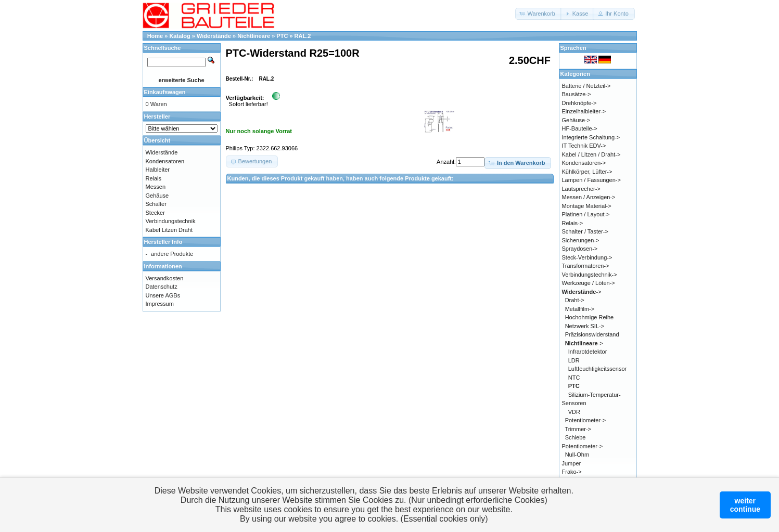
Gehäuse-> (576, 120)
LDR (574, 360)
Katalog (180, 36)
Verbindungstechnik (171, 221)
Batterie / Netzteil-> (586, 86)
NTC (574, 378)
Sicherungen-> (581, 240)
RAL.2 (303, 36)
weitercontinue (745, 505)
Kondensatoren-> (584, 163)
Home (155, 36)
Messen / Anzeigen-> (589, 197)
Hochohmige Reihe (590, 317)
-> (582, 292)
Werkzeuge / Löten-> (589, 283)
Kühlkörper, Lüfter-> (587, 172)
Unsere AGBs (163, 295)
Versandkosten (165, 278)
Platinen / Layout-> (586, 214)
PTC (282, 36)
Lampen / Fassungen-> (591, 180)
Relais (154, 178)
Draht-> (575, 300)
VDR (574, 412)
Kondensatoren (165, 161)
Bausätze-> (577, 94)
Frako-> (572, 472)
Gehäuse (157, 196)
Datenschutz (162, 287)
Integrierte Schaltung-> (591, 137)
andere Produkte (172, 254)
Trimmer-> (578, 429)
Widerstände (214, 36)
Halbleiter (158, 170)
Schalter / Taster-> (585, 231)
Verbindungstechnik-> (590, 275)
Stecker (155, 213)
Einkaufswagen (165, 92)
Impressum (160, 304)
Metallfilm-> (580, 309)
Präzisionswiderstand (592, 334)
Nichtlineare (254, 36)
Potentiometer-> (586, 420)
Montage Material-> (587, 206)
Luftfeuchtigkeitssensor (598, 369)
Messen (156, 187)
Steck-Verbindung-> (587, 257)
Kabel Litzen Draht (169, 230)
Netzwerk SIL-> (585, 326)
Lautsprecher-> (581, 189)
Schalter (156, 204)
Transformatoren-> (586, 266)
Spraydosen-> (580, 249)
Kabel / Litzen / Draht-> (591, 154)
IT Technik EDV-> (584, 146)
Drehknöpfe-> (579, 103)
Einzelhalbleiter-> (584, 111)
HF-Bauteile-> (580, 128)
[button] (538, 14)
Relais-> (573, 223)
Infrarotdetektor (588, 352)
